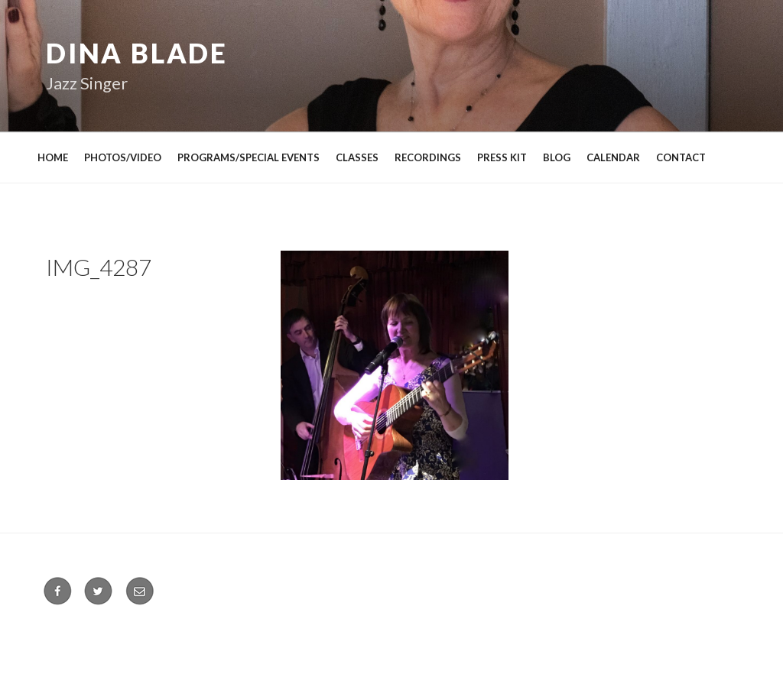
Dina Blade (137, 53)
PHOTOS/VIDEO (123, 157)
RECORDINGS (428, 157)
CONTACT (681, 157)
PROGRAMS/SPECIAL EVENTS (249, 157)
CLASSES (357, 157)
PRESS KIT (502, 157)
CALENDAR (613, 157)
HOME (53, 157)
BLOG (557, 157)
